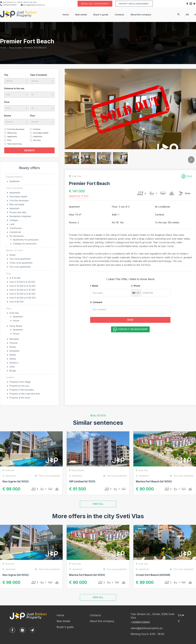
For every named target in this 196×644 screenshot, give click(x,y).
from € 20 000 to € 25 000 (22, 286)
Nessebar (14, 339)
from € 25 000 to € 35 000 (22, 290)
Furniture (37, 129)
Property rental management (134, 4)
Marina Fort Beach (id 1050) (154, 481)
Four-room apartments (20, 267)
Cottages (14, 220)
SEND (130, 320)
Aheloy (13, 359)
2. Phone (136, 286)
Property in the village (20, 382)
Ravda (13, 347)
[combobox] (136, 293)
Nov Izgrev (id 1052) (16, 481)
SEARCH (29, 150)
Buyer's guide (101, 15)
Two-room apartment (115, 476)
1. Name (94, 286)
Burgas (13, 371)
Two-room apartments (20, 259)
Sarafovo (14, 363)
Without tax (12, 133)
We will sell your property (95, 4)
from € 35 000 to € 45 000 (22, 294)
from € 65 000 (17, 302)
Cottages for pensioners (25, 244)
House (16, 321)
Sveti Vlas (14, 313)
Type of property (38, 75)
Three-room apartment (47, 476)
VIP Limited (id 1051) (82, 481)
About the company (141, 15)
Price (7, 102)
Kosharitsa (14, 351)
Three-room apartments (21, 263)
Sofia (12, 367)
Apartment (14, 208)
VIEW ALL (98, 504)
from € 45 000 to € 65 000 (22, 298)
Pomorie (14, 343)
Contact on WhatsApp (130, 329)
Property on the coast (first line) (25, 394)
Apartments (12, 137)
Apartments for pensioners (26, 240)
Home (66, 15)
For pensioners (17, 236)
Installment (38, 137)
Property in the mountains (22, 390)
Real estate (81, 15)
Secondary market (41, 133)
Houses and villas (18, 212)
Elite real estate (17, 204)
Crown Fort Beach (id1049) (153, 575)
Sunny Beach (16, 326)
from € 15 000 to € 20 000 (22, 282)
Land (12, 224)
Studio (13, 255)
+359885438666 (8, 5)
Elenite (13, 355)
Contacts (119, 15)
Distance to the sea (14, 88)
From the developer (16, 129)
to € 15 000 (15, 278)
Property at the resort (20, 398)
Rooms (8, 116)
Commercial (15, 232)
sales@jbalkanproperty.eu (33, 5)
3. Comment (96, 302)
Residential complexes (20, 216)
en (187, 15)
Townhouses (16, 228)
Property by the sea (19, 386)
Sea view (37, 140)
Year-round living (14, 144)
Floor (32, 116)
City (6, 75)
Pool (9, 140)
